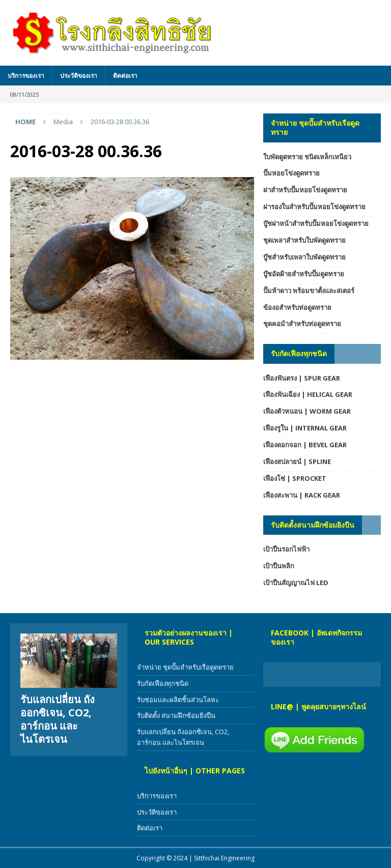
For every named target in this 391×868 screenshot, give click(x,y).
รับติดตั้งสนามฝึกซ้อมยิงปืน (313, 525)
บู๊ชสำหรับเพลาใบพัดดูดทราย (304, 257)
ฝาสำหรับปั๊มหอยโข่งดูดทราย (305, 190)
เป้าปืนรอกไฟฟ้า (286, 549)
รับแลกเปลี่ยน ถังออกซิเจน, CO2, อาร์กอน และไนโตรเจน (58, 719)
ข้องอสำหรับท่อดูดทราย (297, 307)
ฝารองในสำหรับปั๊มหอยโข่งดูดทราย (314, 207)
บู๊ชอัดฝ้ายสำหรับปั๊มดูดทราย (304, 274)
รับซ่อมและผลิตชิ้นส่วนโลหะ (178, 700)
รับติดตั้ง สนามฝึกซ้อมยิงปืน (176, 715)
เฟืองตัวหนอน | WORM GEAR (307, 411)
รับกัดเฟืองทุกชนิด (299, 353)
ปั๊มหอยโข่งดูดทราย (291, 173)
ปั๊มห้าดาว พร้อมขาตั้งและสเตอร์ (309, 291)
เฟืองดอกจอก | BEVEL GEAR (305, 445)
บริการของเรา (26, 76)
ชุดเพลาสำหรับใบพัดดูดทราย (304, 240)
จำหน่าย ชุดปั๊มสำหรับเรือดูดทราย (315, 127)
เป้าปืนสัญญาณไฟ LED (296, 583)
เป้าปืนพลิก (279, 566)
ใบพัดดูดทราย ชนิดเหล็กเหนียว (307, 157)
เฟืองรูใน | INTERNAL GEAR (305, 428)
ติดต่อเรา (125, 76)
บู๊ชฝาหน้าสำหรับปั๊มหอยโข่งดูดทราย (316, 223)
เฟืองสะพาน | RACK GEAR (302, 495)
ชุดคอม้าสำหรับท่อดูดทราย (302, 324)
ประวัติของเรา (79, 76)
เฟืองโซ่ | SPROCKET (295, 478)
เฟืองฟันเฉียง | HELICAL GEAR (308, 394)
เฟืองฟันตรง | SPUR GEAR (302, 378)
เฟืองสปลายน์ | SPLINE (297, 461)
